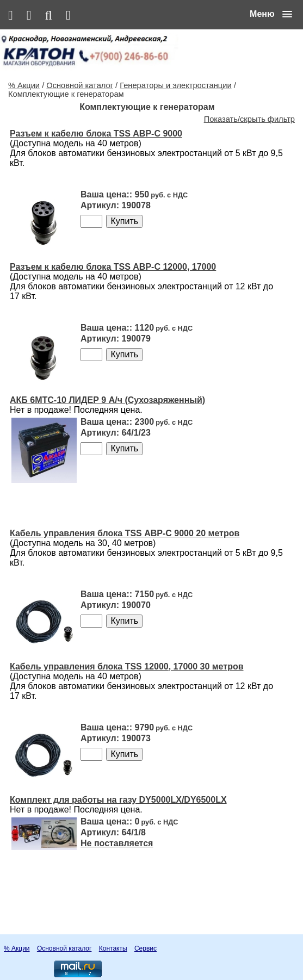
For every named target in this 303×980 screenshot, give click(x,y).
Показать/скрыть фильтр (249, 119)
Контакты (113, 948)
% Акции (24, 85)
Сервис (146, 948)
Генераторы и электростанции (175, 85)
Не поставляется (117, 843)
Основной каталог (80, 85)
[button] (271, 14)
